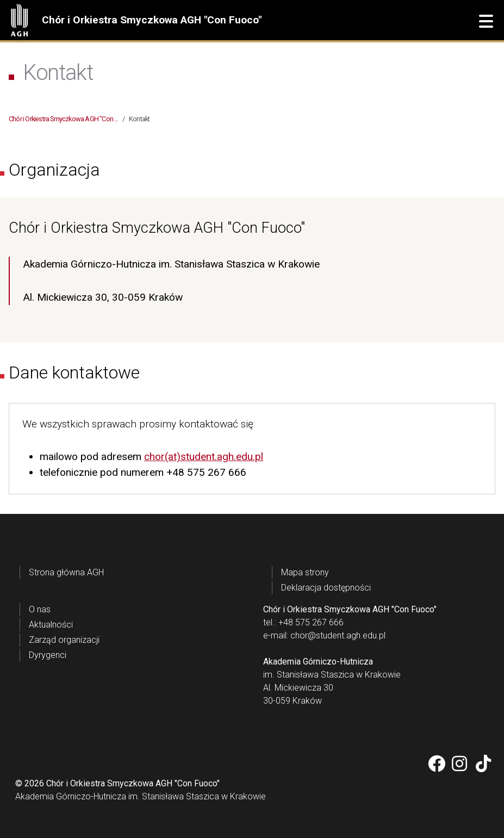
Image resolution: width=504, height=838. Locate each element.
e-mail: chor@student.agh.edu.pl (324, 635)
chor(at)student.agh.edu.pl (204, 457)
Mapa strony (305, 572)
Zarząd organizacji (64, 640)
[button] (486, 22)
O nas (40, 609)
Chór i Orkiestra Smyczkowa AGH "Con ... (63, 119)
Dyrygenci (48, 655)
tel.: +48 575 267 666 (303, 622)
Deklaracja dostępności (326, 588)
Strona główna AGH (66, 572)
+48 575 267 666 (206, 472)
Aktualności (51, 625)
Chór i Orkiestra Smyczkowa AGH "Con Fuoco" (152, 20)
